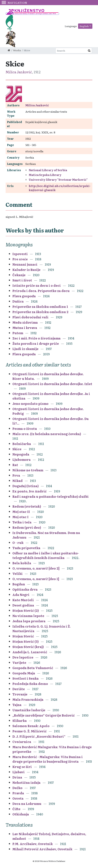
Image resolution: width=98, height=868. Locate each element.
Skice (17, 449)
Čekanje (19, 275)
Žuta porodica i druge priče (36, 343)
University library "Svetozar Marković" (58, 180)
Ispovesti (20, 254)
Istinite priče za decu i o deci (37, 285)
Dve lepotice (23, 657)
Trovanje (20, 694)
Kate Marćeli (23, 600)
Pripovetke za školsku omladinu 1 (40, 307)
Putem (18, 333)
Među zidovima (25, 322)
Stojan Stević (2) (26, 610)
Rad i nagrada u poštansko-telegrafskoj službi (51, 496)
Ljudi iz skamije (25, 349)
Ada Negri (21, 595)
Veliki (18, 574)
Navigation (14, 3)
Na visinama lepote (28, 616)
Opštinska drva (25, 589)
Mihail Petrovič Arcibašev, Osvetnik (42, 849)
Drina (17, 777)
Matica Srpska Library (45, 175)
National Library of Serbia (48, 170)
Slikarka (20, 721)
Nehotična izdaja (26, 782)
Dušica (18, 301)
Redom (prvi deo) (27, 527)
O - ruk (18, 543)
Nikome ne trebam (28, 470)
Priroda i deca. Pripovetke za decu (41, 291)
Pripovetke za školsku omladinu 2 (40, 312)
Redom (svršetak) (27, 506)
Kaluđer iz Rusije (26, 270)
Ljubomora (22, 460)
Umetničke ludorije (29, 710)
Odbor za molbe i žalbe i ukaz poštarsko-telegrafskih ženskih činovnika (46, 555)
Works (17, 50)
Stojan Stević (23, 636)
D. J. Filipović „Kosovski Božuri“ (39, 736)
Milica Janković (19, 72)
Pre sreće (20, 259)
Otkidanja (21, 814)
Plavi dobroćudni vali (30, 317)
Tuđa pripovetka (26, 548)
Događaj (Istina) (26, 486)
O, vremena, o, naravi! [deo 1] (36, 579)
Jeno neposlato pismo (30, 404)
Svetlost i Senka (26, 678)
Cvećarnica (22, 742)
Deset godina (23, 605)
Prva (16, 475)
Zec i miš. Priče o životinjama (36, 338)
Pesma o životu (25, 429)
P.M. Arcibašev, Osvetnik (33, 844)
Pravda (18, 793)
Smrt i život (22, 280)
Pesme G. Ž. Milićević (30, 731)
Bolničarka (22, 444)
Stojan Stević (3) (26, 641)
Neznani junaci (25, 264)
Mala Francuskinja (28, 699)
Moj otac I (21, 517)
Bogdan (19, 584)
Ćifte (16, 809)
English (84, 26)
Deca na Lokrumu (27, 804)
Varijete (19, 663)
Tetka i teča (22, 522)
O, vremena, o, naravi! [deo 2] (36, 568)
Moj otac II (21, 512)
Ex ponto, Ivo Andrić (30, 491)
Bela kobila (22, 563)
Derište (19, 689)
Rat (15, 465)
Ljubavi (19, 772)
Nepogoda (21, 454)
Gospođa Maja (24, 673)
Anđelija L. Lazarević (30, 652)
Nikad (18, 481)
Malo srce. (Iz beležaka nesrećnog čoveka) (47, 434)
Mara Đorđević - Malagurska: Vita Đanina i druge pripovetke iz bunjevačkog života (48, 759)
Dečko (17, 788)
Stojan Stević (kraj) (28, 647)
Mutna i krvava (25, 328)
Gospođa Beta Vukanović (33, 668)
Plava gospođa (24, 296)
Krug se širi (22, 767)
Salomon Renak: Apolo (31, 726)
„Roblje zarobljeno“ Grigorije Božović (44, 715)
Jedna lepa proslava (29, 621)
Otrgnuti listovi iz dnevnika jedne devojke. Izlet (52, 384)
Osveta (18, 798)
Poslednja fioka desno (30, 684)
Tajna (17, 705)
